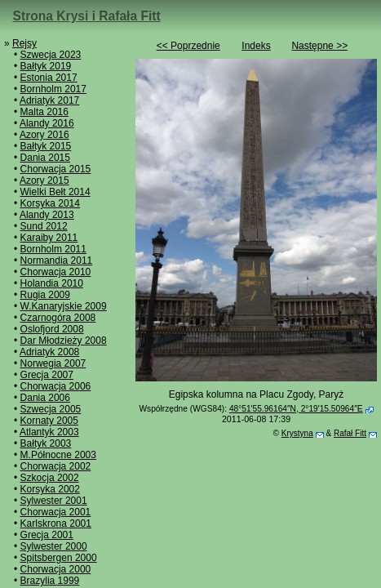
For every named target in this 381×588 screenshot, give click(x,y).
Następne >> (319, 46)
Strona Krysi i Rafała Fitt (87, 16)
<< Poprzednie (188, 46)
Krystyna (297, 433)
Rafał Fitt (350, 433)
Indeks (256, 46)
